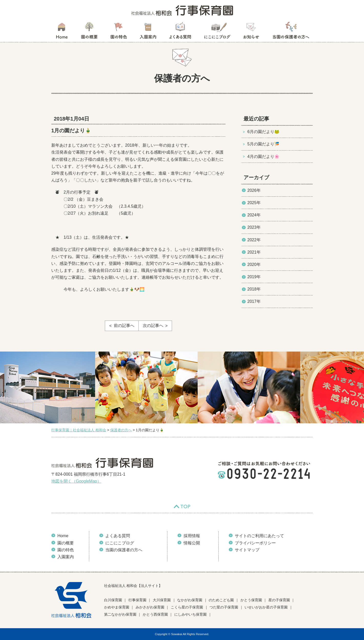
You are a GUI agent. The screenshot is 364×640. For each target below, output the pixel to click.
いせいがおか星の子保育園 (266, 607)
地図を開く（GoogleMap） (76, 481)
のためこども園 (221, 600)
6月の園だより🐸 (263, 132)
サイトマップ (247, 550)
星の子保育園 (279, 600)
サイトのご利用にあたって (259, 536)
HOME (62, 32)
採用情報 (192, 536)
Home (63, 536)
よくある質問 (180, 32)
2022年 (254, 240)
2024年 (254, 215)
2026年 (254, 190)
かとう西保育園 (155, 614)
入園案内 (148, 32)
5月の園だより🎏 (263, 144)
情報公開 (192, 543)
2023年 (254, 227)
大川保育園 (162, 600)
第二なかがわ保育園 (120, 614)
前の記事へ (124, 326)
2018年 (254, 289)
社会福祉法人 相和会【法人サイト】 (133, 586)
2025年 (254, 203)
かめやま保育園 (117, 607)
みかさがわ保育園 (150, 607)
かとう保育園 (251, 600)
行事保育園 (137, 600)
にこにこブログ (217, 32)
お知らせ (251, 32)
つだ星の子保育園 (224, 607)
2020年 (254, 264)
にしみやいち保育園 (190, 614)
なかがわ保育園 (190, 600)
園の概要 (89, 32)
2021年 (254, 252)
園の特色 (119, 32)
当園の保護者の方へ (290, 32)
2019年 (254, 277)
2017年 (254, 301)
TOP (182, 506)
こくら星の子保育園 (187, 607)
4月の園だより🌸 (263, 157)
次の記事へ (153, 326)
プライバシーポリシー (255, 543)
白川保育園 (113, 600)
